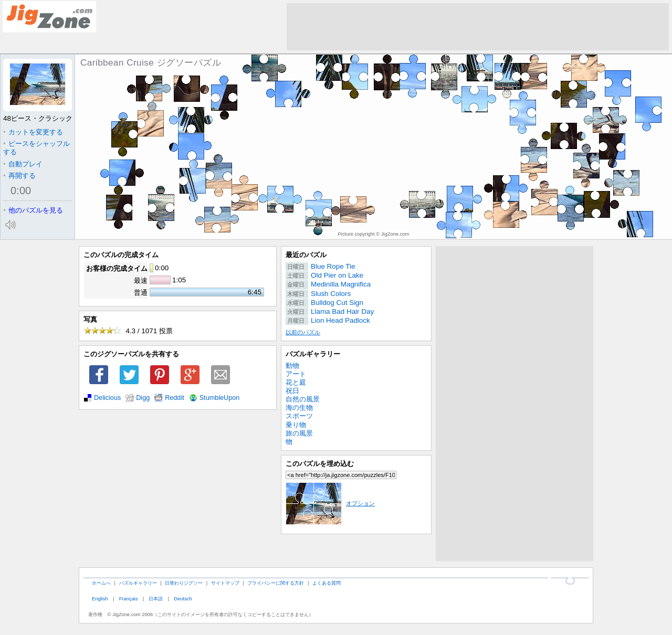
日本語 (156, 599)
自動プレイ (23, 164)
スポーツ (299, 416)
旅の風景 (299, 433)
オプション (330, 503)
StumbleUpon (220, 398)
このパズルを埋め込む (320, 464)
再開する (19, 176)
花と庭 (296, 382)
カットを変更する (33, 132)
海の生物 (299, 408)
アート (296, 374)
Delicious (107, 398)
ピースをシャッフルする (36, 148)
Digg (143, 398)
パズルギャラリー (313, 354)
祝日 (292, 391)
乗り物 (296, 425)
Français (129, 599)
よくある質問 (327, 583)
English (100, 599)
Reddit (175, 398)
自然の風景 (303, 399)
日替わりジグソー (184, 583)
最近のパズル (306, 255)
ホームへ (101, 583)
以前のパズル (303, 332)
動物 (292, 366)
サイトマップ (225, 583)
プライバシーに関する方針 (276, 583)
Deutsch (183, 599)
